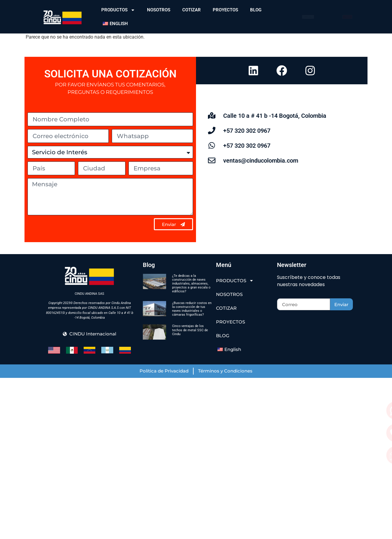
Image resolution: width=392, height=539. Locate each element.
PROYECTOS (225, 10)
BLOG (256, 10)
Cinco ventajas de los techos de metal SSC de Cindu (190, 330)
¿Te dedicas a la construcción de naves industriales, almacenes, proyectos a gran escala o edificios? (191, 284)
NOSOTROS (159, 10)
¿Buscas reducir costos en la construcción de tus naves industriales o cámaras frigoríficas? (192, 309)
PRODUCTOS (118, 10)
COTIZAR (192, 10)
